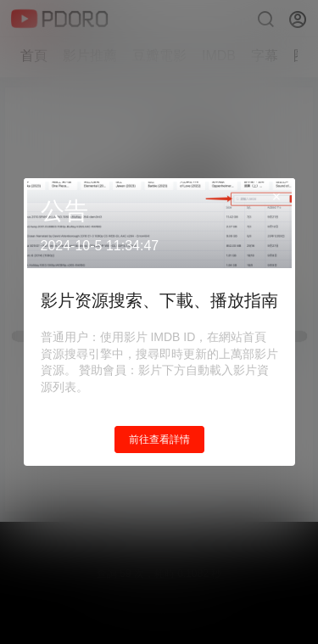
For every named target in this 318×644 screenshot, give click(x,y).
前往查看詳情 (159, 440)
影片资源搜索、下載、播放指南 (159, 300)
